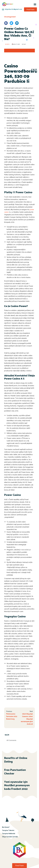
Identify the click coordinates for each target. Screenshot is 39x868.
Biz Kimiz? (6, 827)
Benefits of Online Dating (16, 760)
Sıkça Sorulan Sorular (10, 837)
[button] (35, 4)
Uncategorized (10, 17)
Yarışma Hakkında (9, 834)
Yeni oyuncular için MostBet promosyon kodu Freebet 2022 (17, 786)
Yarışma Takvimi (8, 830)
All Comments (11, 740)
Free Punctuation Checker (15, 772)
